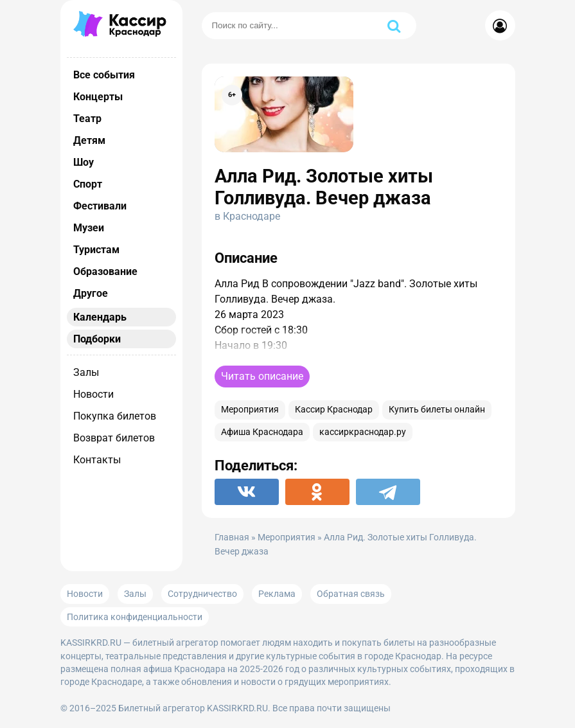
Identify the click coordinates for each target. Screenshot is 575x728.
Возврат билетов (114, 438)
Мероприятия (250, 410)
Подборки (97, 339)
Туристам (96, 250)
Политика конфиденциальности (135, 617)
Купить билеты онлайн (437, 410)
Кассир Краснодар (334, 410)
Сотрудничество (202, 594)
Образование (105, 271)
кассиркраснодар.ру (363, 432)
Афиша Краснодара (262, 432)
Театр (87, 119)
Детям (89, 140)
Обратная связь (351, 594)
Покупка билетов (115, 416)
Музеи (89, 228)
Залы (86, 372)
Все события (104, 75)
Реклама (277, 594)
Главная (232, 537)
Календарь (100, 317)
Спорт (88, 184)
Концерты (98, 97)
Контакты (97, 460)
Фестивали (100, 206)
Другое (91, 293)
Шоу (84, 162)
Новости (93, 394)
